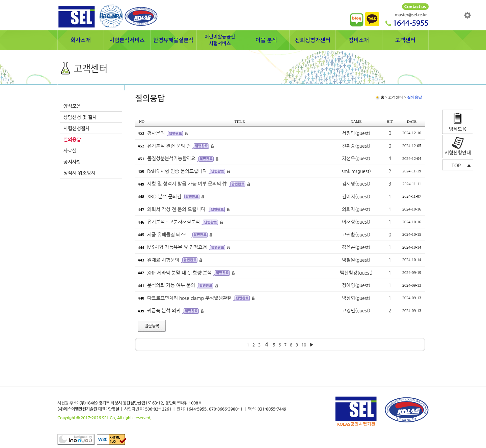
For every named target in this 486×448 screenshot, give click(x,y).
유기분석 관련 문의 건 (169, 146)
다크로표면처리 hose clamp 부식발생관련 (189, 298)
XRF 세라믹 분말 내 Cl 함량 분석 (179, 273)
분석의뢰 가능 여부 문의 (171, 285)
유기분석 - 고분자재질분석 (173, 222)
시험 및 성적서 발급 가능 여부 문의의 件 (187, 184)
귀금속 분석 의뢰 (164, 310)
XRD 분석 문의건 (164, 196)
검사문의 (156, 133)
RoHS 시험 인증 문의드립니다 (177, 171)
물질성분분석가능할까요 (171, 158)
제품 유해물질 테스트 (168, 234)
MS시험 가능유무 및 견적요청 (177, 247)
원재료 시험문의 (163, 260)
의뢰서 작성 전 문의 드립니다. (177, 209)
